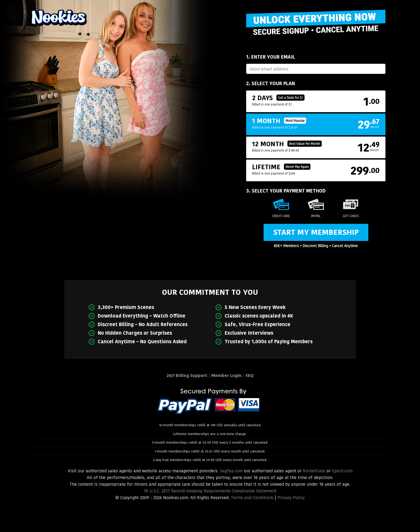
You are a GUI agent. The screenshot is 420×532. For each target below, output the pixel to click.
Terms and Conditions (252, 498)
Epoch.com (342, 471)
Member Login (226, 376)
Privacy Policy (291, 498)
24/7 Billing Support (187, 376)
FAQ (250, 376)
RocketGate (314, 471)
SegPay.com (231, 471)
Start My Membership (316, 232)
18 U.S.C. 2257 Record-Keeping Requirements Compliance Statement (210, 491)
